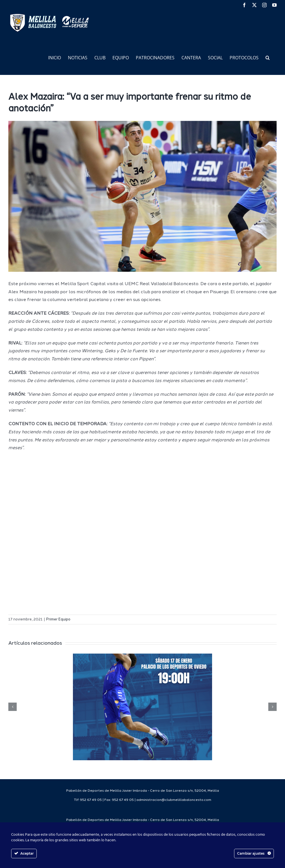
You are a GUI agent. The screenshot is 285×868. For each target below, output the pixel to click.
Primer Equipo (58, 619)
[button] (268, 57)
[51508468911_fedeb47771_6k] (142, 196)
